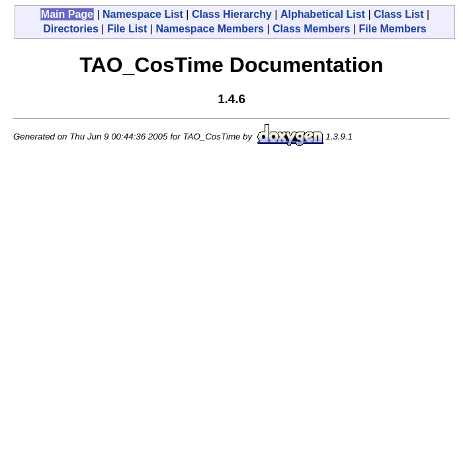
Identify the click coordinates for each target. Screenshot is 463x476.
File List (127, 29)
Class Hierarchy (232, 14)
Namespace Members (210, 29)
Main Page (67, 14)
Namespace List (143, 14)
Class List (399, 14)
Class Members (311, 29)
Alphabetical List (323, 14)
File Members (393, 29)
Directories (71, 29)
